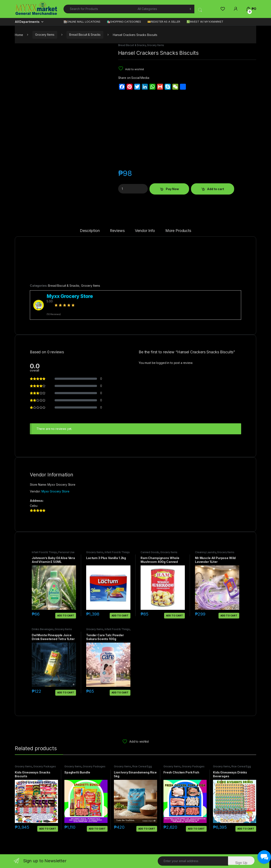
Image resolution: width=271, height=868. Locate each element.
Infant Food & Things (44, 552)
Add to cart (216, 189)
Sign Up (241, 863)
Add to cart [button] (66, 616)
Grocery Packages (45, 766)
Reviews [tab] (117, 231)
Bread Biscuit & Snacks (85, 35)
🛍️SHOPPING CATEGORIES (124, 22)
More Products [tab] (178, 231)
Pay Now (172, 189)
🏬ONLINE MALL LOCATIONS (82, 22)
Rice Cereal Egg (142, 766)
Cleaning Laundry (205, 552)
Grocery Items (45, 35)
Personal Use (66, 552)
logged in (163, 363)
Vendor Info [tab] (145, 231)
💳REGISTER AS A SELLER (164, 22)
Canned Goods (150, 552)
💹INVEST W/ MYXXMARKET (205, 22)
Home (19, 35)
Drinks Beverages (43, 629)
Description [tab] (90, 231)
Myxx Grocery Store (55, 491)
